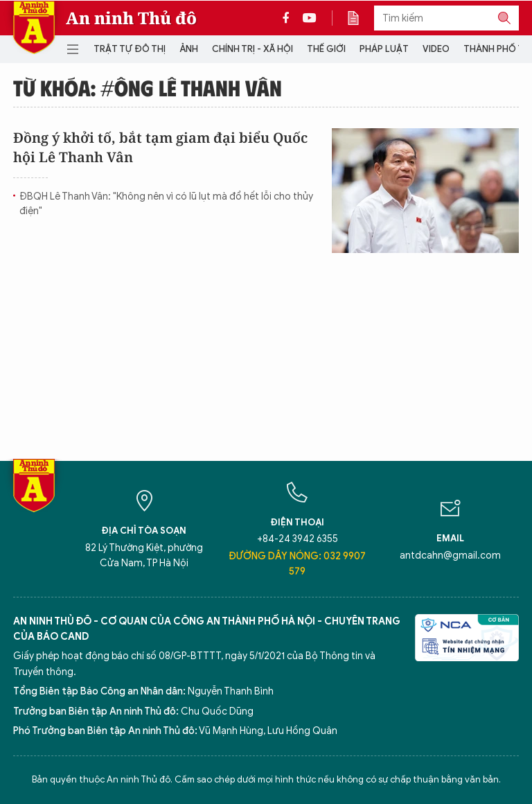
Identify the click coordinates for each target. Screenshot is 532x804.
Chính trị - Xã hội (252, 49)
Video (436, 49)
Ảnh (189, 49)
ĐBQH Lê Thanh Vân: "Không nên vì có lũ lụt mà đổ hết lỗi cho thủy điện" (166, 204)
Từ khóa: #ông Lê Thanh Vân (148, 87)
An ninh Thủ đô (131, 18)
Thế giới (326, 49)
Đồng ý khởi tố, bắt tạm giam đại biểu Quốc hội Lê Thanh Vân (160, 147)
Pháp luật (384, 49)
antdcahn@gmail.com (450, 556)
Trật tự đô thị (130, 49)
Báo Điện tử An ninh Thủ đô (34, 27)
